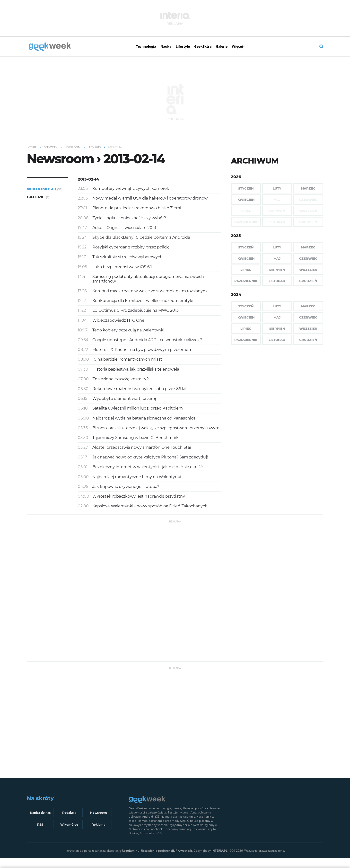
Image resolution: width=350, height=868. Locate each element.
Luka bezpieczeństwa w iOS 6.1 (122, 267)
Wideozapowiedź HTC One (118, 320)
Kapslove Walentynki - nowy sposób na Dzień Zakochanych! (150, 506)
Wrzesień (308, 270)
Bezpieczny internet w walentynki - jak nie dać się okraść (148, 467)
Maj (277, 258)
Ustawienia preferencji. (158, 851)
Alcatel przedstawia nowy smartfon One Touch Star (142, 447)
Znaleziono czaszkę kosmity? (121, 379)
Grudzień (308, 281)
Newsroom (99, 813)
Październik (246, 281)
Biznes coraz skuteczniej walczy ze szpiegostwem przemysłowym (156, 428)
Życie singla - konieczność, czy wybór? (129, 218)
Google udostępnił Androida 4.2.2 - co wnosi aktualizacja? (147, 340)
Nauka (166, 46)
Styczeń (246, 188)
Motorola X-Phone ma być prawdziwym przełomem (142, 350)
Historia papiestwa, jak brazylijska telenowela (136, 369)
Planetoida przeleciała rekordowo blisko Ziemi (137, 208)
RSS (40, 825)
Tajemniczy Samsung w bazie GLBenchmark (136, 438)
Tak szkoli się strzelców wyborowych (127, 257)
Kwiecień (246, 200)
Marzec (308, 188)
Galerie (222, 46)
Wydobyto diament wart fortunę (124, 398)
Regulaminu (131, 851)
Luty (277, 188)
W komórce (69, 825)
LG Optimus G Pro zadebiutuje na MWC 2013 (136, 310)
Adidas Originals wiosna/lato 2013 (124, 228)
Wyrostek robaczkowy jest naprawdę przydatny (139, 496)
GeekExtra (203, 46)
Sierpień (277, 270)
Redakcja (69, 813)
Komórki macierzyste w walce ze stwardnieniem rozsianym (150, 291)
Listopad (277, 281)
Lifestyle (183, 46)
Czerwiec (308, 258)
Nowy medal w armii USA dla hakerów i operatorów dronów (150, 198)
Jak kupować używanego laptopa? (126, 487)
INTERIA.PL (219, 851)
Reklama (98, 825)
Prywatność (184, 851)
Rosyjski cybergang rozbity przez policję (131, 247)
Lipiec (246, 270)
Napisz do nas (40, 813)
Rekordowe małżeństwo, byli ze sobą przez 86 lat (140, 389)
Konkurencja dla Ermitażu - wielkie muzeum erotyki (143, 301)
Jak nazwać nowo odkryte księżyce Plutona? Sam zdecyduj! (150, 457)
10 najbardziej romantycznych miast (127, 359)
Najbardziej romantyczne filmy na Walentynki (137, 477)
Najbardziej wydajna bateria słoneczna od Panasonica (144, 418)
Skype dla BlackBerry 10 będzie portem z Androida (141, 237)
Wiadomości (45, 189)
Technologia (146, 46)
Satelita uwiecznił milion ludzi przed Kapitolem (138, 408)
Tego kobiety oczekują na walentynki (128, 330)
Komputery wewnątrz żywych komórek (131, 188)
